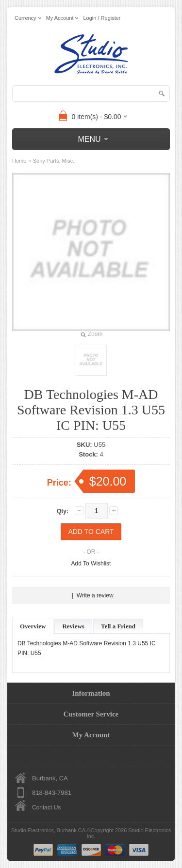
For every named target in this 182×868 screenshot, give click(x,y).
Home (19, 161)
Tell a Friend (118, 626)
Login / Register (102, 18)
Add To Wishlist (91, 563)
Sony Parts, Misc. (54, 161)
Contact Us (46, 807)
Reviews (73, 626)
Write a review (95, 595)
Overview (33, 626)
